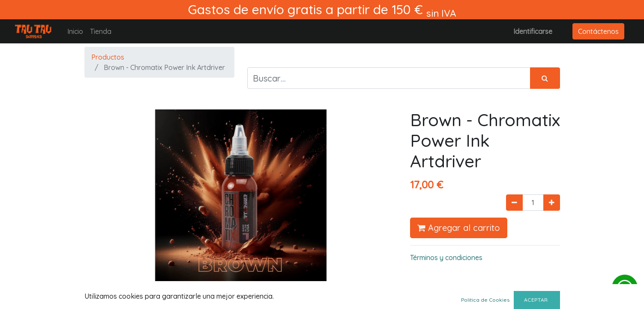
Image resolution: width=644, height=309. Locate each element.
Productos (108, 57)
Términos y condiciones (446, 257)
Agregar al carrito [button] (459, 228)
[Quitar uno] (514, 203)
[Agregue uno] (552, 203)
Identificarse (533, 31)
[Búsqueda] (545, 78)
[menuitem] (75, 31)
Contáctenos (598, 31)
